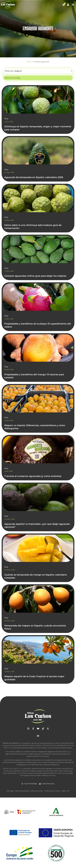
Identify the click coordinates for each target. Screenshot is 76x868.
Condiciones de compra (52, 791)
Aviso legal (10, 791)
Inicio (29, 62)
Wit (68, 791)
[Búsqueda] (38, 78)
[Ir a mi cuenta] (68, 5)
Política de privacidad (22, 791)
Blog (6, 119)
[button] (73, 5)
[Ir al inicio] (8, 5)
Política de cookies (37, 791)
